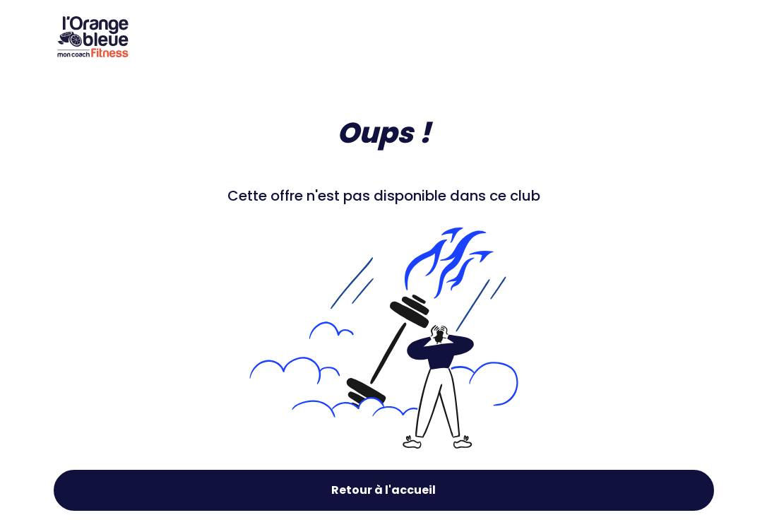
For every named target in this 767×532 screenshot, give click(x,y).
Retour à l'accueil (383, 490)
